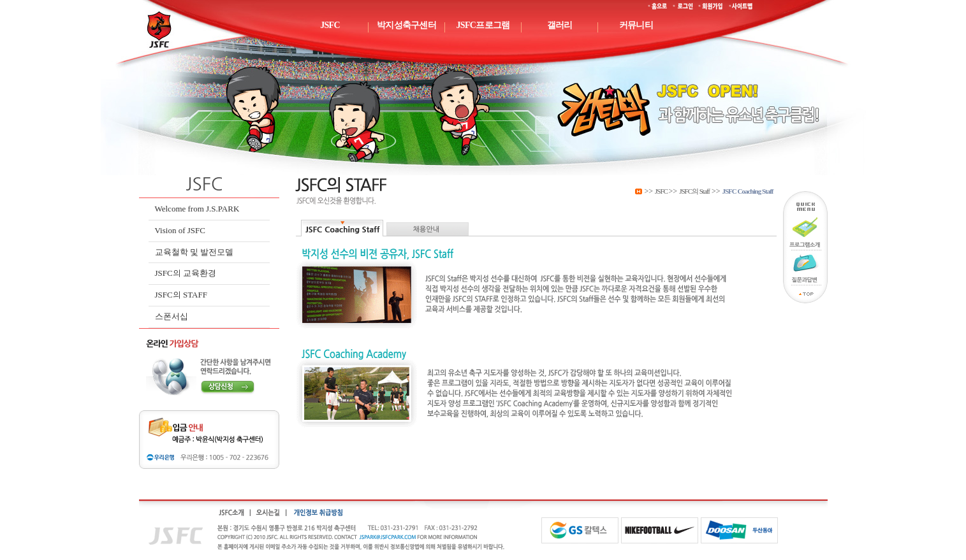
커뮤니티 (636, 25)
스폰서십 (172, 316)
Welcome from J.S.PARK (197, 209)
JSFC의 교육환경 (186, 273)
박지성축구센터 (406, 25)
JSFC (330, 25)
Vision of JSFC (180, 230)
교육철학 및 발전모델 (194, 252)
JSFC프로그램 (483, 25)
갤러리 (560, 25)
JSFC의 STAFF (181, 295)
